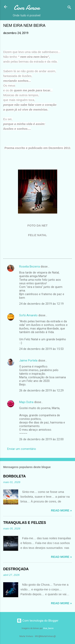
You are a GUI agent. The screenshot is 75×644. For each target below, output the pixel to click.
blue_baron (48, 628)
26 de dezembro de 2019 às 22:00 (41, 439)
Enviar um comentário (22, 449)
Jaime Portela (28, 360)
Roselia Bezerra (29, 267)
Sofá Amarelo (28, 315)
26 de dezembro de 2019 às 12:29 (41, 390)
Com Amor (27, 8)
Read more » (61, 510)
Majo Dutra (26, 402)
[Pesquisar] (69, 8)
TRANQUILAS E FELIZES (25, 523)
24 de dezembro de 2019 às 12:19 (41, 304)
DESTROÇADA (16, 569)
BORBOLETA (14, 476)
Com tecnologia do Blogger (38, 621)
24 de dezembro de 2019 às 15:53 (41, 349)
